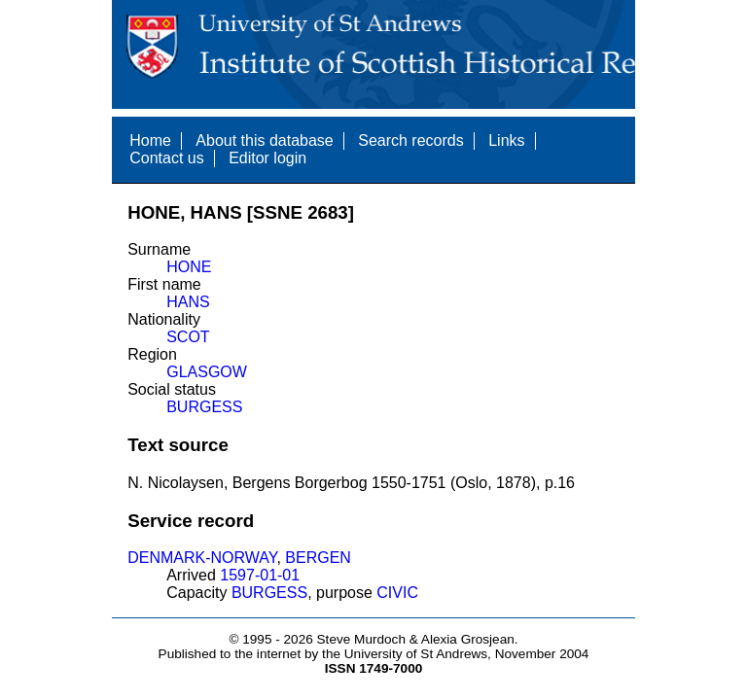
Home (150, 140)
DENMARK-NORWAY (202, 558)
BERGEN (318, 558)
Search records (411, 140)
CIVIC (397, 593)
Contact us (166, 158)
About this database (264, 140)
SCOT (188, 337)
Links (506, 140)
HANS (188, 302)
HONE (189, 267)
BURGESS (204, 407)
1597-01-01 (260, 575)
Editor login (267, 158)
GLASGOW (207, 372)
